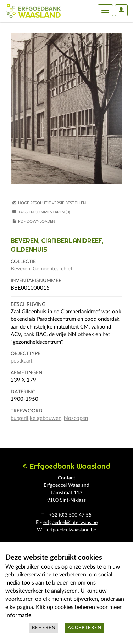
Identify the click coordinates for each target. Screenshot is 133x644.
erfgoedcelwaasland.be (71, 530)
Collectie (23, 262)
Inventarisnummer (36, 281)
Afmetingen (27, 373)
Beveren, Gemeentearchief (41, 269)
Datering (23, 392)
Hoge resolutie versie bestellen (52, 203)
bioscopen (76, 418)
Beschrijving (28, 304)
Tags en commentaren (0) (41, 212)
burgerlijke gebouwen (36, 418)
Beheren (44, 628)
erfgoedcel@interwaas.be (70, 523)
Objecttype (26, 354)
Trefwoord (27, 411)
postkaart (21, 361)
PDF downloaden (37, 221)
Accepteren (85, 628)
